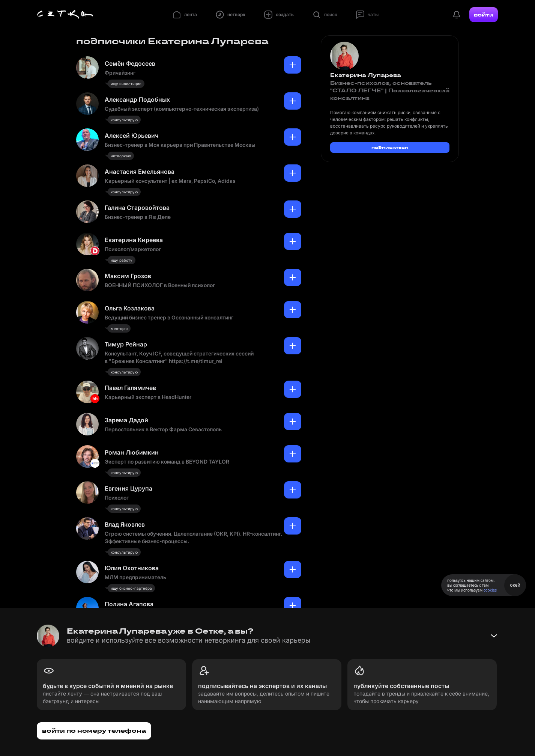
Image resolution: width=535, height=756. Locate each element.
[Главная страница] (65, 15)
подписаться (390, 147)
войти (484, 15)
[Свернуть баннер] (494, 636)
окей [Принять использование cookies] (515, 585)
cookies (490, 590)
